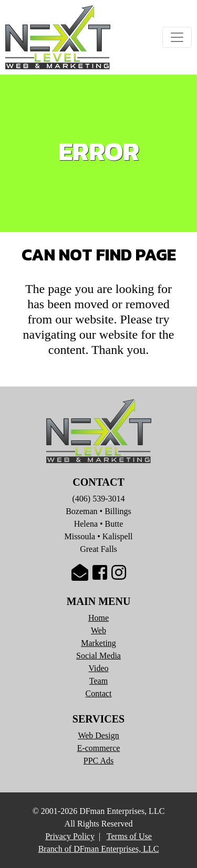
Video (98, 668)
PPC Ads (98, 761)
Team (98, 681)
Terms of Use (129, 836)
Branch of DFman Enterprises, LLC (99, 849)
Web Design (98, 735)
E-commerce (99, 748)
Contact (99, 693)
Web (98, 630)
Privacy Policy (70, 836)
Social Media (98, 656)
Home (98, 618)
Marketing (98, 643)
